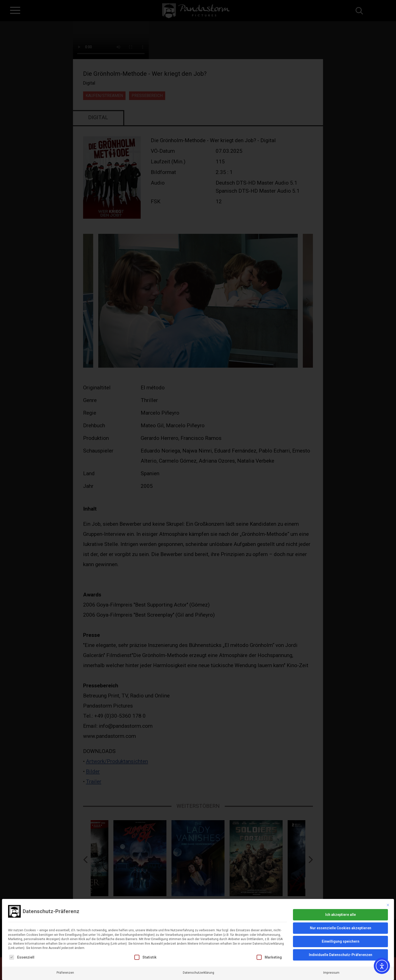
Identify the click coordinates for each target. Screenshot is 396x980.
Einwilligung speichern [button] (341, 931)
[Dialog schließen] (388, 895)
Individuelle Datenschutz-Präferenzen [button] (341, 944)
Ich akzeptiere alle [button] (341, 904)
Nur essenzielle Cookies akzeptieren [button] (341, 918)
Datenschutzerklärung (199, 962)
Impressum (331, 962)
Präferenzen (65, 962)
